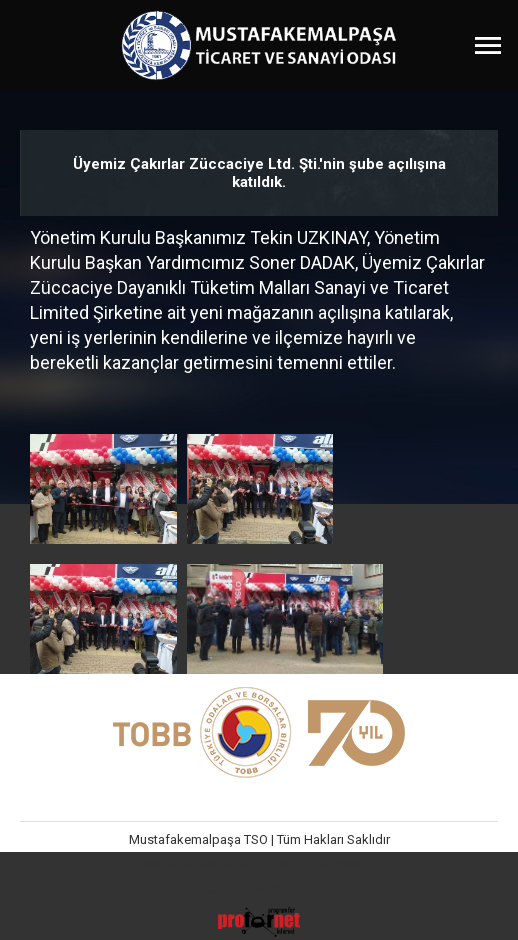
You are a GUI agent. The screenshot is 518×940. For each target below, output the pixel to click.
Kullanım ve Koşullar (259, 890)
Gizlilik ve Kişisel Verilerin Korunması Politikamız (259, 865)
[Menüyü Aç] (488, 45)
